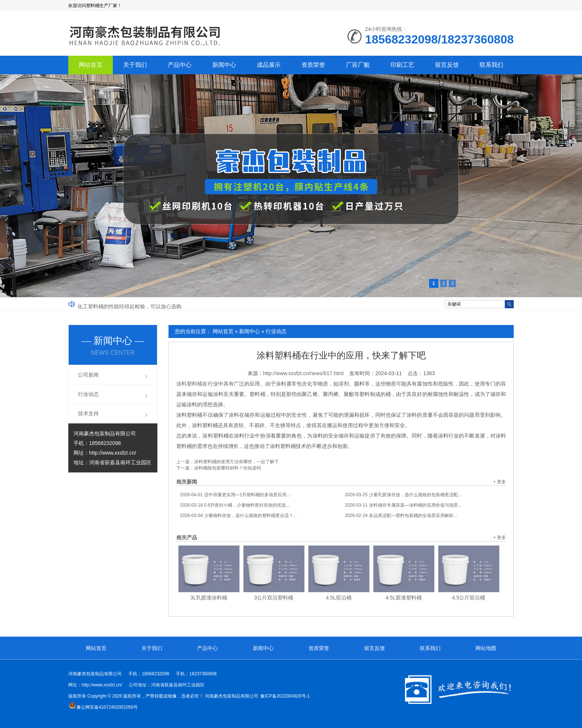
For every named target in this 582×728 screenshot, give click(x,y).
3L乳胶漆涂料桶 (209, 598)
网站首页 (91, 65)
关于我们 (135, 65)
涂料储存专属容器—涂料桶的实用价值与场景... (403, 505)
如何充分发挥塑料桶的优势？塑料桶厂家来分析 (132, 304)
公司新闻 (88, 375)
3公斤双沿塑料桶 (274, 598)
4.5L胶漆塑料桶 (404, 598)
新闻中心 (224, 65)
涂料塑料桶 (189, 384)
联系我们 (491, 65)
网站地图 (486, 648)
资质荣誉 (313, 65)
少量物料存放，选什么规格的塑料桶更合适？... (238, 516)
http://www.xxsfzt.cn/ (113, 453)
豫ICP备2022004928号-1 (285, 696)
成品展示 (269, 65)
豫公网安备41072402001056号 (103, 707)
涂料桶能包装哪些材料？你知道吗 (228, 468)
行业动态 (276, 331)
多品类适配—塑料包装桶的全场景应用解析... (401, 516)
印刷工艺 (402, 65)
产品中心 (180, 65)
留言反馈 (447, 65)
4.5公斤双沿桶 (469, 598)
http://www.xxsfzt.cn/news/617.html (303, 373)
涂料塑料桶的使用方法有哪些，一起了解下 (236, 462)
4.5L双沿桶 (339, 598)
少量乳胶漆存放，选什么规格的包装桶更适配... (403, 495)
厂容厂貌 (358, 65)
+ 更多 (500, 482)
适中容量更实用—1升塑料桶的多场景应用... (235, 495)
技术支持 (88, 413)
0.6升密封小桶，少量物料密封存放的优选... (235, 505)
